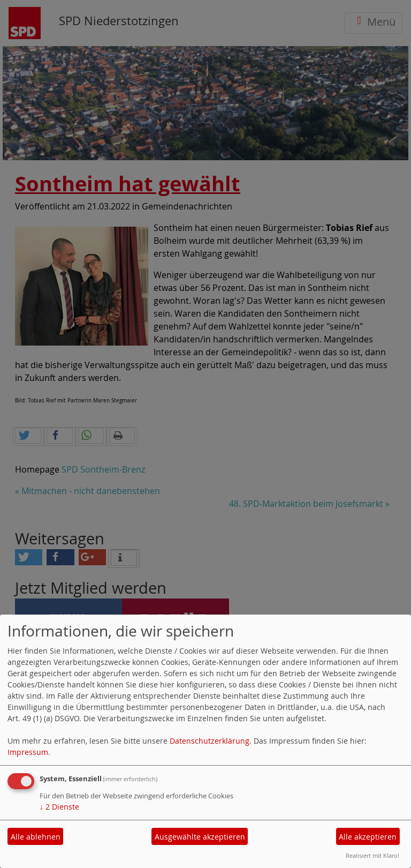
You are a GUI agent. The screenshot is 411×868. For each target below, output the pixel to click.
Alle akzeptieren (368, 837)
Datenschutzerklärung (210, 741)
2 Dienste (59, 807)
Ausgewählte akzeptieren (200, 837)
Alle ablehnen (36, 837)
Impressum (28, 752)
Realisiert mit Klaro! (372, 855)
